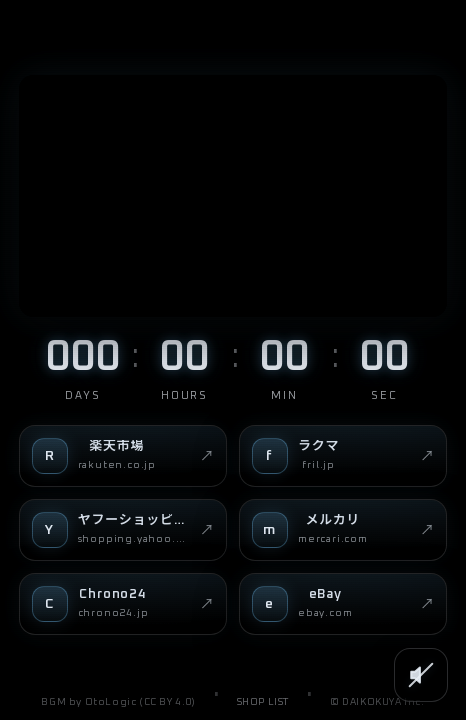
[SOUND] (421, 675)
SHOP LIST (263, 702)
